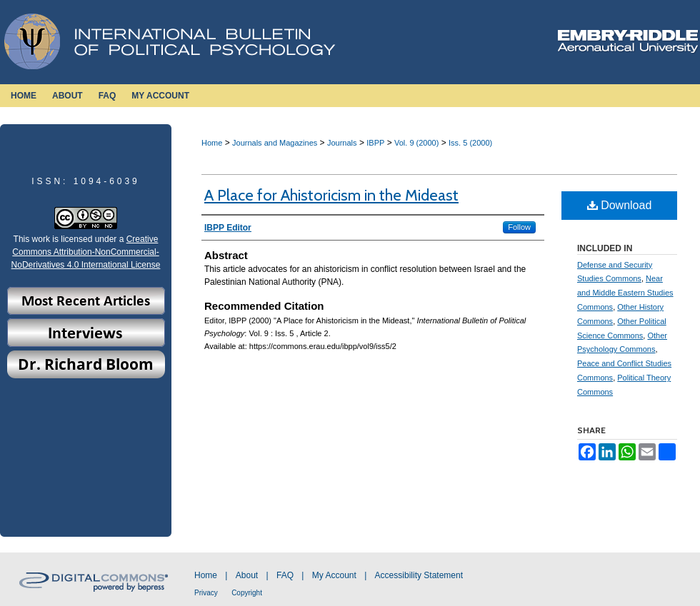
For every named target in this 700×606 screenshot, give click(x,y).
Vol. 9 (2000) (416, 143)
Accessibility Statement (419, 575)
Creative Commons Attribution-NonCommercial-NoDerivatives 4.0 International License (86, 252)
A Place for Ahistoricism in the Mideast (331, 195)
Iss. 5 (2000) (470, 143)
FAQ (285, 575)
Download (620, 205)
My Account (334, 575)
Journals (342, 143)
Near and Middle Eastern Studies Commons (625, 293)
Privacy (206, 593)
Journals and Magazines (275, 143)
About (247, 575)
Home (212, 143)
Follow (519, 227)
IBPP (375, 143)
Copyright (247, 593)
